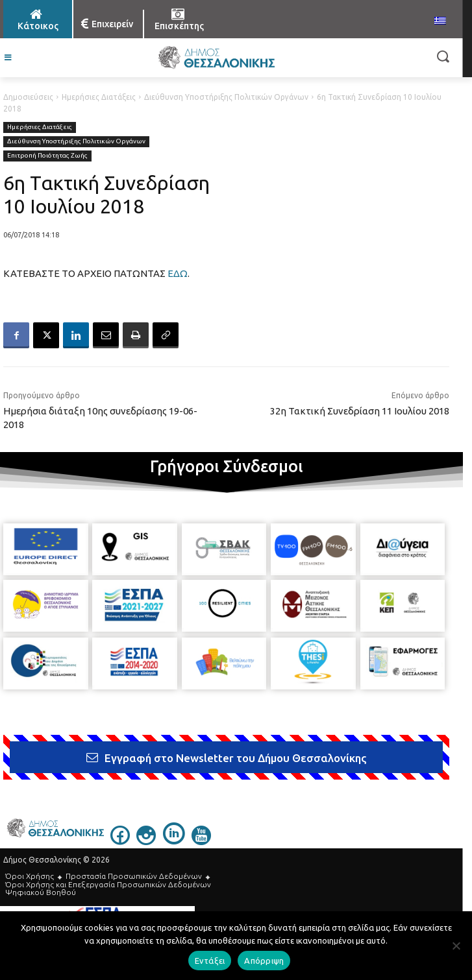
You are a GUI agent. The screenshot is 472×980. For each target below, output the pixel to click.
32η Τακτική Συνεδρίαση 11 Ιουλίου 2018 (360, 411)
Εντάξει (210, 961)
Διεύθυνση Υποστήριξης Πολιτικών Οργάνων (226, 97)
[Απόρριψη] (456, 946)
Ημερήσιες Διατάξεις (99, 97)
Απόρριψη (264, 961)
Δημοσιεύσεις (28, 97)
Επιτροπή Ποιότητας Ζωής (47, 156)
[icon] (120, 841)
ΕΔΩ (178, 273)
